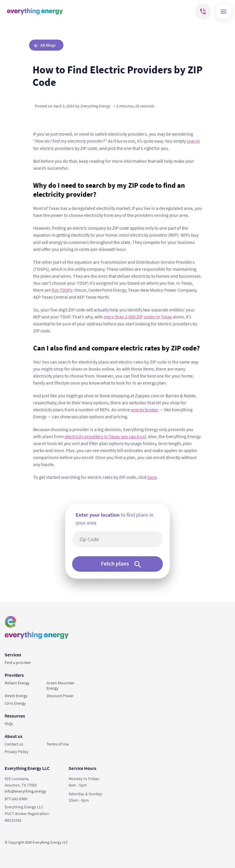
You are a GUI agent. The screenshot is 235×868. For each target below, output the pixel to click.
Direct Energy (16, 696)
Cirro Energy (15, 703)
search (193, 141)
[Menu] (224, 11)
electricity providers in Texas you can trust (105, 436)
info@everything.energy (25, 791)
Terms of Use (58, 744)
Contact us (14, 744)
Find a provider (18, 662)
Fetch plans (121, 564)
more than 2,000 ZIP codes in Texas (138, 317)
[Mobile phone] (203, 11)
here (152, 477)
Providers (14, 675)
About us (14, 736)
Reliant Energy (17, 683)
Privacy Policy (17, 752)
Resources (15, 716)
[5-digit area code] (121, 539)
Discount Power (60, 696)
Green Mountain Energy (60, 685)
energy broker (145, 410)
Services (13, 655)
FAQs (9, 724)
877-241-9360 (16, 799)
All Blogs (45, 45)
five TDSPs (62, 290)
